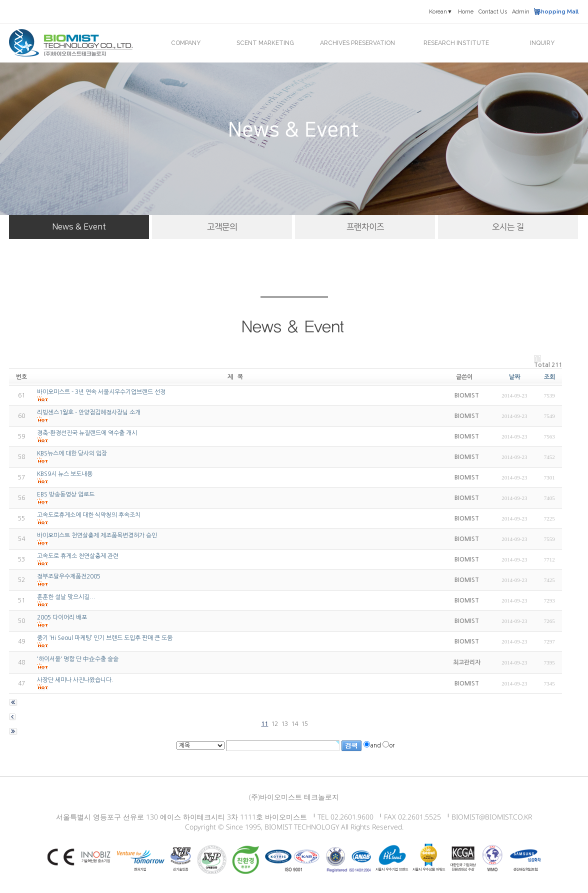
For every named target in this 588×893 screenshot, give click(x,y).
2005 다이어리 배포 (62, 617)
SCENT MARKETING (265, 43)
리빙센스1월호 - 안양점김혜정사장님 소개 (89, 412)
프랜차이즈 (365, 227)
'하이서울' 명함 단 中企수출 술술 (78, 659)
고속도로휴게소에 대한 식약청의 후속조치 (89, 515)
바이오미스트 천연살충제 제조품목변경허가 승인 (97, 535)
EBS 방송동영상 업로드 (66, 494)
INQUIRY (542, 43)
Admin (521, 12)
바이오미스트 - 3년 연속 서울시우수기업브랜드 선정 (101, 392)
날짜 (514, 377)
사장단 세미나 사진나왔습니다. (75, 680)
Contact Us (493, 12)
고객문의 (222, 227)
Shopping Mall (558, 12)
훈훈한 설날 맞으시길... (66, 597)
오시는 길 (508, 227)
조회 (549, 377)
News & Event (79, 227)
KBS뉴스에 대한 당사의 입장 (72, 453)
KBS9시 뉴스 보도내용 (65, 474)
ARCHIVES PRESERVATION (357, 43)
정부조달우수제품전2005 (69, 576)
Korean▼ (441, 12)
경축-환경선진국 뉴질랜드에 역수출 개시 (87, 433)
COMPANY (186, 43)
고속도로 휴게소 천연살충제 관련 (78, 556)
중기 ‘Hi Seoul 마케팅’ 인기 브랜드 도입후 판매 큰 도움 (105, 638)
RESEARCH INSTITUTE (456, 43)
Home (466, 12)
